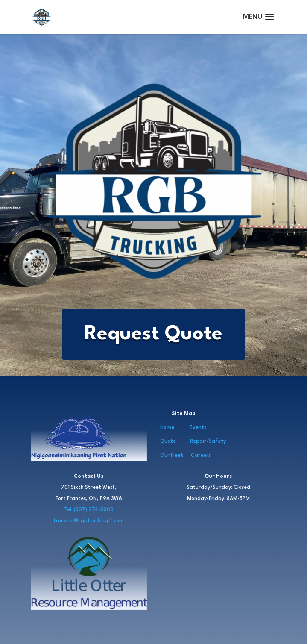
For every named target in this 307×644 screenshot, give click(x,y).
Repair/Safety (208, 441)
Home (167, 428)
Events (198, 428)
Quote (168, 441)
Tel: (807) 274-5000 (89, 510)
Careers (201, 456)
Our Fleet (172, 456)
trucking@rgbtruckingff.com (89, 521)
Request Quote (153, 334)
